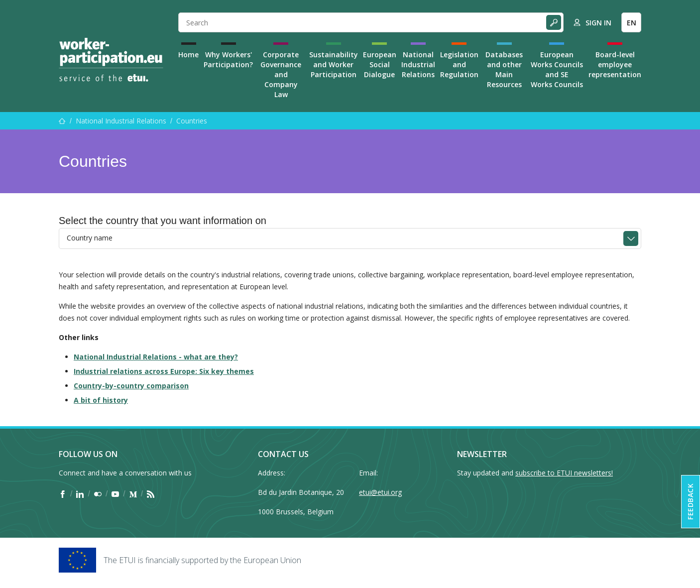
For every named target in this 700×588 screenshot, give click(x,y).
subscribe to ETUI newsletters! (564, 473)
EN (632, 23)
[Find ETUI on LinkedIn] (80, 494)
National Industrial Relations (418, 64)
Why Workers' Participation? (228, 59)
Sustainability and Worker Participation (334, 64)
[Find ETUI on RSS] (151, 494)
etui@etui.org (380, 492)
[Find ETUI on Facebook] (62, 494)
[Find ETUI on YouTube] (115, 494)
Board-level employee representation (615, 64)
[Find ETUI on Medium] (133, 494)
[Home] (111, 60)
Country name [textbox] (90, 238)
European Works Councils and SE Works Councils (557, 69)
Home (188, 55)
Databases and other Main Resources (504, 69)
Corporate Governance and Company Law (281, 74)
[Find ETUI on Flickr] (98, 494)
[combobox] (350, 238)
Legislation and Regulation (459, 64)
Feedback (690, 502)
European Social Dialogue (380, 64)
